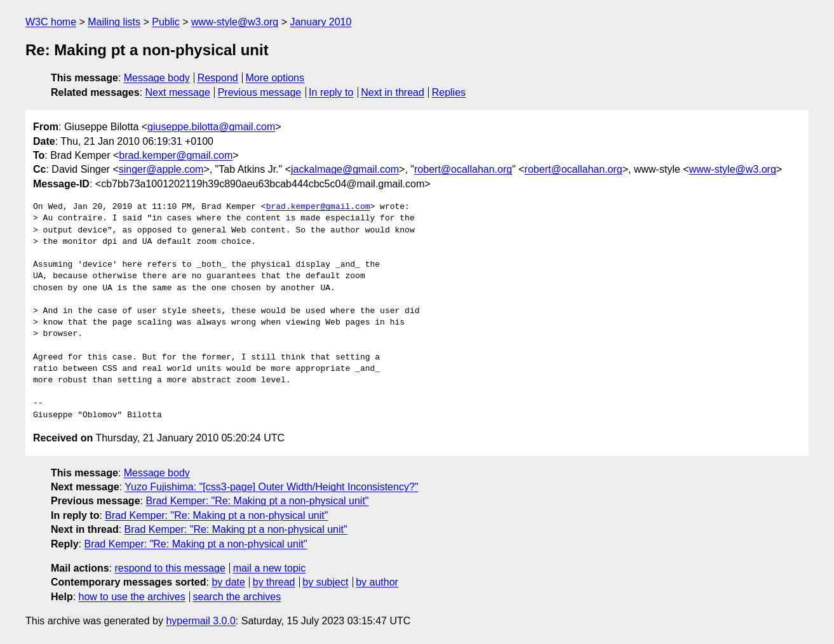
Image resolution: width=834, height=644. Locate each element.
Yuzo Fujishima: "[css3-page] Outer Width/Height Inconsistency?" (271, 487)
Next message (178, 92)
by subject (325, 582)
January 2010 (320, 22)
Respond (218, 78)
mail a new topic (270, 568)
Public (166, 22)
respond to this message (170, 568)
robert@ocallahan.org (463, 169)
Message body (157, 78)
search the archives (237, 597)
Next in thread (393, 92)
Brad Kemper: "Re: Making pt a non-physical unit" (257, 501)
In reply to (331, 92)
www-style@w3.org (235, 22)
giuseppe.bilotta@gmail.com (211, 127)
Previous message (260, 92)
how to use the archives (132, 597)
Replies (449, 92)
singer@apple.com (161, 169)
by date (228, 582)
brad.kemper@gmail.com (176, 155)
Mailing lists (114, 22)
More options (275, 78)
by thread (274, 582)
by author (377, 582)
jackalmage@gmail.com (345, 169)
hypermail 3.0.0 (200, 621)
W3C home (51, 22)
